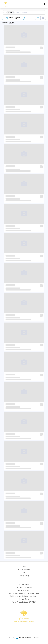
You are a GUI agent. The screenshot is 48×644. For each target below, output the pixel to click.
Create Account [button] (24, 569)
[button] (11, 13)
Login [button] (24, 573)
